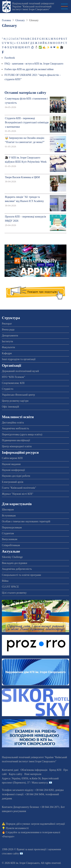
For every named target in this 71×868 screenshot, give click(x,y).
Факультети (8, 347)
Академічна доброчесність (17, 569)
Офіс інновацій (10, 407)
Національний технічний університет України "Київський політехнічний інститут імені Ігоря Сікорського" (33, 6)
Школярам (8, 510)
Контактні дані (10, 770)
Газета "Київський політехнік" (19, 488)
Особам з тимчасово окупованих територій (26, 521)
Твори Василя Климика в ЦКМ (22, 177)
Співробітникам (11, 545)
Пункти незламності (17, 828)
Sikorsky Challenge (12, 557)
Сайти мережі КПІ (12, 458)
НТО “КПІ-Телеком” (13, 377)
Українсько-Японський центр (18, 395)
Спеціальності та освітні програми (21, 575)
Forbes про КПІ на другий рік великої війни (29, 69)
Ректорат (7, 324)
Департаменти (10, 336)
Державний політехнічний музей (20, 371)
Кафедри (7, 353)
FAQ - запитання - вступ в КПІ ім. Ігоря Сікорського (34, 64)
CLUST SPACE (10, 587)
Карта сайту (16, 774)
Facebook (10, 58)
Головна (6, 20)
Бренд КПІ (55, 770)
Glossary (20, 20)
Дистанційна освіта (13, 423)
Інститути (7, 341)
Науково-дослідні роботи (16, 476)
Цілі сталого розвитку (14, 593)
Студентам (8, 533)
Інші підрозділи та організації (19, 359)
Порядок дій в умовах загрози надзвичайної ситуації (35, 824)
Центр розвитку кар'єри (15, 401)
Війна (5, 581)
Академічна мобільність (16, 428)
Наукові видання (11, 464)
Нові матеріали (33, 774)
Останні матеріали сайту (25, 93)
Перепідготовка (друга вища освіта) (22, 434)
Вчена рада (8, 330)
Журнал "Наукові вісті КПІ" (18, 494)
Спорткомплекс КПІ (13, 383)
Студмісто (8, 389)
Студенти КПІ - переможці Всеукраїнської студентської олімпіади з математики (27, 123)
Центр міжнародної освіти (17, 446)
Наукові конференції (13, 470)
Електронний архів (13, 482)
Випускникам (10, 539)
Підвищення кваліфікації (16, 440)
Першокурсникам (12, 528)
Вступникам (9, 516)
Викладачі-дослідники (14, 563)
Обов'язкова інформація (34, 770)
